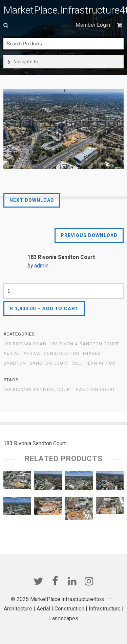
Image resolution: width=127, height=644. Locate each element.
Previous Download (89, 235)
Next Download (32, 200)
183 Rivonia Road (25, 344)
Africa (32, 353)
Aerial (12, 353)
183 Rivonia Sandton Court (84, 344)
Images (92, 353)
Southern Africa (94, 363)
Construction (62, 353)
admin (41, 266)
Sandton (15, 363)
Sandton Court (49, 363)
